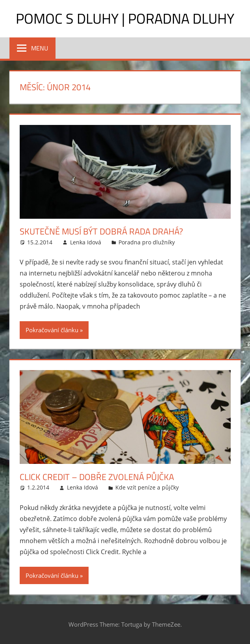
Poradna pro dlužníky (147, 242)
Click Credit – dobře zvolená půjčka (97, 477)
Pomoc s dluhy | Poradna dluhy (125, 18)
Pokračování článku (52, 330)
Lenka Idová (86, 242)
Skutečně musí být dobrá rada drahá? (101, 231)
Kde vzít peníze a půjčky (147, 487)
